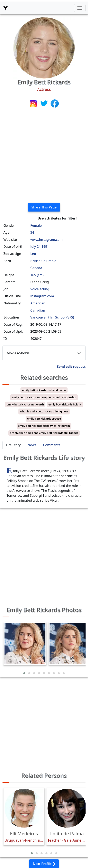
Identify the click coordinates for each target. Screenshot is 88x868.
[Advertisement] (44, 156)
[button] (24, 673)
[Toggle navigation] (80, 8)
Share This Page (44, 207)
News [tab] (32, 445)
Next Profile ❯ (44, 864)
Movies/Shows (18, 353)
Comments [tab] (52, 445)
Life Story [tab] (13, 445)
